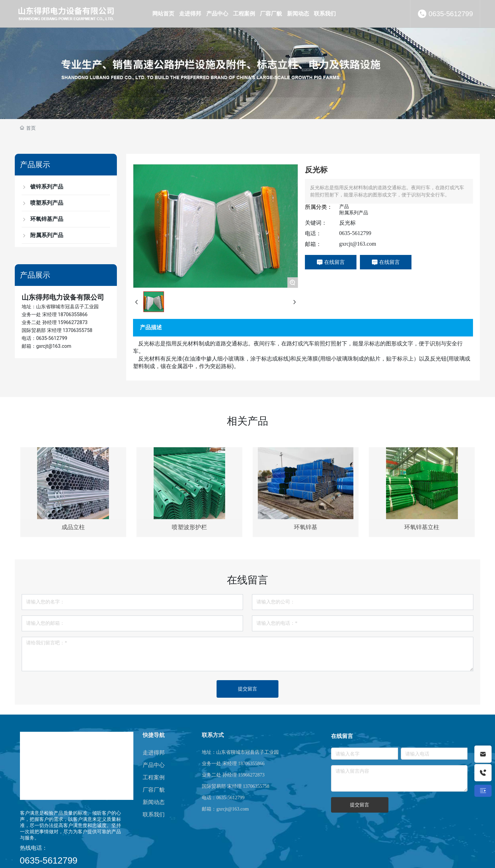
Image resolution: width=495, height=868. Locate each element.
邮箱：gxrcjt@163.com (46, 346)
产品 (344, 206)
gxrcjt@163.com (358, 244)
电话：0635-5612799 (44, 338)
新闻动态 (154, 802)
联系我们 (154, 815)
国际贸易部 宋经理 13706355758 (57, 330)
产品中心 (154, 765)
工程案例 (154, 777)
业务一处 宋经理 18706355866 (55, 314)
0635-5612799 (451, 14)
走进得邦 (154, 753)
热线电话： (34, 848)
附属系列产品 (354, 213)
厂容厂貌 (154, 790)
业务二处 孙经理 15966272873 (55, 322)
